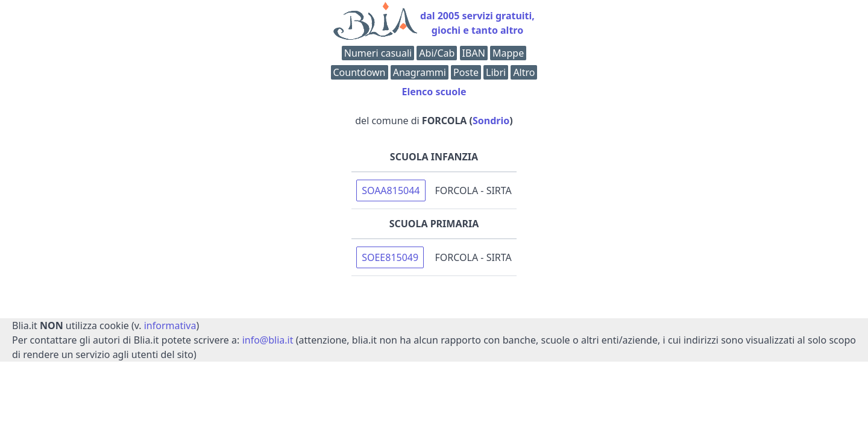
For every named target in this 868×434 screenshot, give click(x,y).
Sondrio (491, 121)
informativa (170, 325)
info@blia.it (268, 340)
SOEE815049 (390, 257)
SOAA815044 (391, 190)
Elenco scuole (434, 92)
